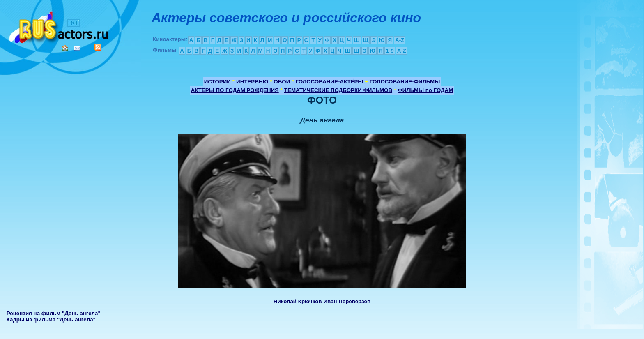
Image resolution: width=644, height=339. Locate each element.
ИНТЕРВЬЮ (252, 82)
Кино (60, 26)
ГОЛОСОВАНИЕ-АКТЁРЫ (329, 82)
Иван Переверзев (347, 301)
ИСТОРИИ (217, 82)
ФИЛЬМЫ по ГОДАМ (425, 90)
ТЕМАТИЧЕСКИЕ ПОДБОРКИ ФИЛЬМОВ (338, 90)
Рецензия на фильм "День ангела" (54, 313)
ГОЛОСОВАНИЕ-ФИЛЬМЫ (405, 82)
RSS (98, 47)
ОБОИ (282, 82)
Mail (77, 48)
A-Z (400, 40)
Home (65, 48)
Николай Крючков (298, 301)
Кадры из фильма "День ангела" (51, 319)
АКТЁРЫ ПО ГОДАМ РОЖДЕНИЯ (235, 90)
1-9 (390, 51)
